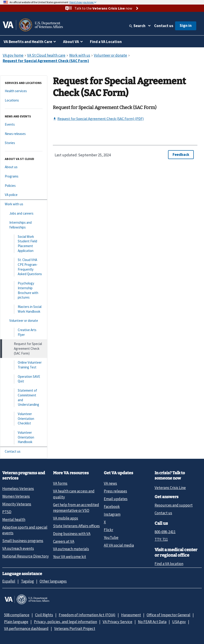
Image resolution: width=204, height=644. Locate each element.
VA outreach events (18, 548)
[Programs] (24, 176)
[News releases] (24, 134)
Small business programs (23, 541)
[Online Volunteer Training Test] (24, 365)
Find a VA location (169, 564)
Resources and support (174, 505)
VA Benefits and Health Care (28, 42)
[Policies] (24, 186)
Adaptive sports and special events (25, 530)
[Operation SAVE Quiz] (24, 379)
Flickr (108, 530)
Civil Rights (44, 615)
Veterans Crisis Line (170, 488)
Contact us (164, 26)
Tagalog (27, 581)
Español (9, 581)
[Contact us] (24, 452)
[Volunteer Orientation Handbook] (24, 437)
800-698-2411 (165, 532)
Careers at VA (64, 541)
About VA (71, 42)
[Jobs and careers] (24, 214)
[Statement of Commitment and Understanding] (24, 398)
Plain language (16, 622)
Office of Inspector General (168, 615)
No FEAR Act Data (152, 622)
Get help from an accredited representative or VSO (76, 508)
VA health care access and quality (74, 494)
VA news (110, 483)
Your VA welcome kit (70, 557)
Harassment (131, 615)
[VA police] (24, 195)
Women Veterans (16, 496)
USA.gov (179, 622)
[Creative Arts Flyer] (24, 332)
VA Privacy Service (117, 622)
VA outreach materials (71, 549)
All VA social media (119, 545)
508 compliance (17, 615)
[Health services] (24, 91)
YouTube (111, 538)
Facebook (112, 507)
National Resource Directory (25, 556)
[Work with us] (24, 204)
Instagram (112, 514)
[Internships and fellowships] (24, 225)
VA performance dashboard (26, 629)
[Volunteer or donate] (24, 321)
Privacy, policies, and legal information (65, 622)
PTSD (7, 512)
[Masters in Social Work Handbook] (24, 309)
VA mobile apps (66, 518)
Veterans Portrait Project (75, 629)
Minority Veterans (17, 504)
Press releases (115, 491)
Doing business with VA (72, 534)
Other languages (53, 581)
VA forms (60, 483)
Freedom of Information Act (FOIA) (87, 615)
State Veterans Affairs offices (76, 526)
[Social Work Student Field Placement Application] (24, 244)
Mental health (14, 520)
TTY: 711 (161, 539)
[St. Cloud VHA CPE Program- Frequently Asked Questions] (24, 267)
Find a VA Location (106, 42)
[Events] (24, 125)
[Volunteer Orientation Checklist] (24, 419)
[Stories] (24, 143)
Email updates (116, 499)
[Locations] (24, 100)
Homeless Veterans (18, 489)
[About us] (24, 167)
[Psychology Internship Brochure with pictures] (24, 290)
